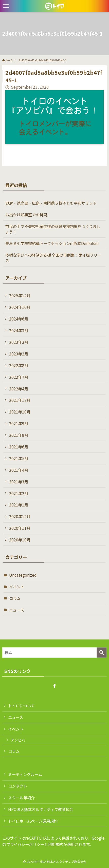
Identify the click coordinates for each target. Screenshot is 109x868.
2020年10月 (20, 540)
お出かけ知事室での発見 (26, 215)
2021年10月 (20, 412)
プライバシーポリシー (25, 844)
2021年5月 (19, 458)
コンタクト (18, 786)
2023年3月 (19, 342)
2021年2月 (19, 493)
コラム (15, 598)
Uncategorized (23, 575)
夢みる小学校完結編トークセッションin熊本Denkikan (52, 243)
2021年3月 (19, 482)
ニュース (17, 610)
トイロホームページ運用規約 (33, 821)
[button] (6, 6)
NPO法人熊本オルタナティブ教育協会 (41, 809)
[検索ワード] (55, 653)
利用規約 (56, 844)
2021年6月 (19, 447)
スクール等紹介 (21, 798)
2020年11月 (20, 528)
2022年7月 (19, 377)
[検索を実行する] (102, 653)
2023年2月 (19, 354)
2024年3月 (19, 330)
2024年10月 (20, 307)
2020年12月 (20, 516)
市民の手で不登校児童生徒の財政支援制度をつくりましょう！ (53, 229)
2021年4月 (19, 470)
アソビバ (18, 740)
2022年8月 (19, 365)
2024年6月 (19, 319)
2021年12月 (20, 400)
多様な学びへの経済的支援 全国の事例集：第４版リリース (53, 258)
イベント (17, 587)
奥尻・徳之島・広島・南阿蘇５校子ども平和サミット (51, 203)
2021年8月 (19, 435)
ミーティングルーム (25, 774)
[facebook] (55, 686)
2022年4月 (19, 389)
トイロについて (21, 706)
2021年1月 (19, 505)
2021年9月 (19, 423)
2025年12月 (20, 295)
